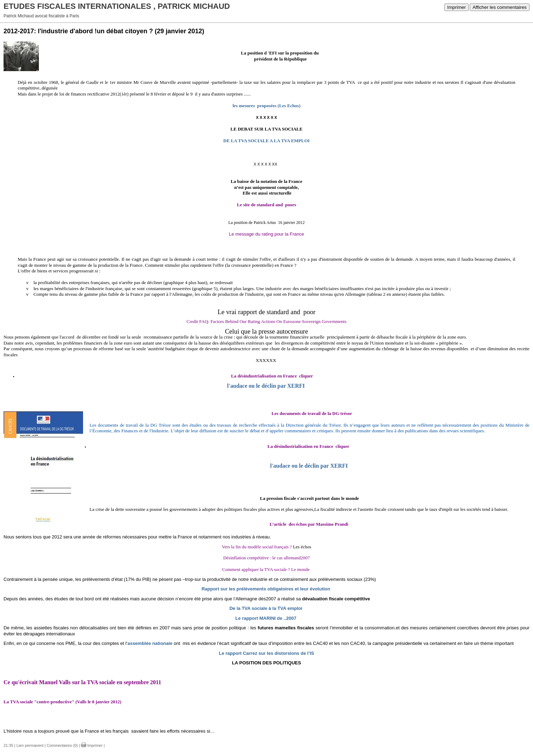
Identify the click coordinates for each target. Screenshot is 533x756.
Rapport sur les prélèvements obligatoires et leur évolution (266, 589)
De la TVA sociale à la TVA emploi (266, 608)
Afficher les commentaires (500, 7)
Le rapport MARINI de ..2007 (266, 618)
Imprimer (456, 7)
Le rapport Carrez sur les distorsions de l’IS (266, 653)
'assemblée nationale (150, 643)
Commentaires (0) (62, 745)
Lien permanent (30, 745)
